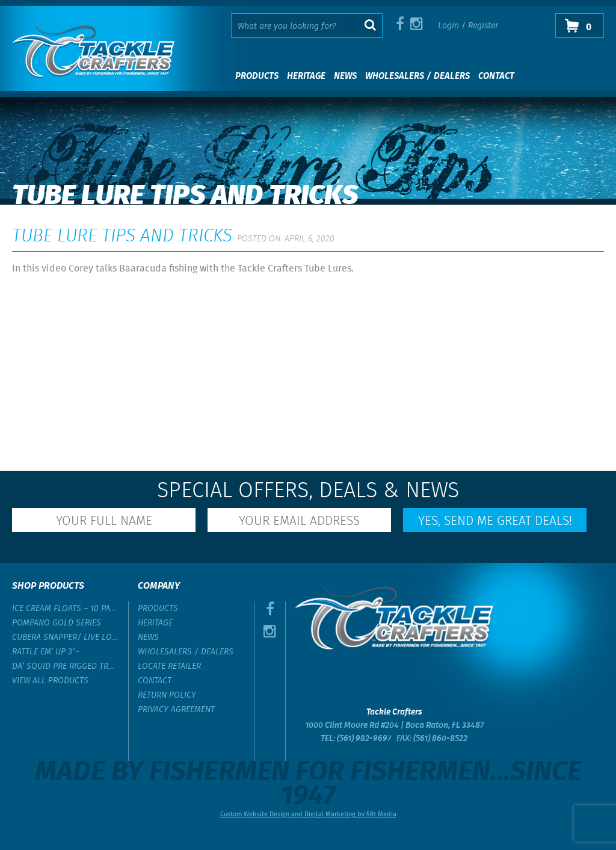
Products (257, 76)
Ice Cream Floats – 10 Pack (66, 609)
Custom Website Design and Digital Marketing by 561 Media (308, 814)
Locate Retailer (169, 666)
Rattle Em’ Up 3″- (46, 652)
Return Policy (167, 695)
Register (483, 26)
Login (448, 26)
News (345, 76)
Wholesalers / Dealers (417, 76)
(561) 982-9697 (364, 739)
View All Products (50, 681)
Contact (496, 76)
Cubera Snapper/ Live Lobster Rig (66, 637)
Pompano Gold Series (57, 623)
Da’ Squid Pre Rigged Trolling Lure (66, 666)
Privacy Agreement (176, 710)
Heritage (306, 76)
